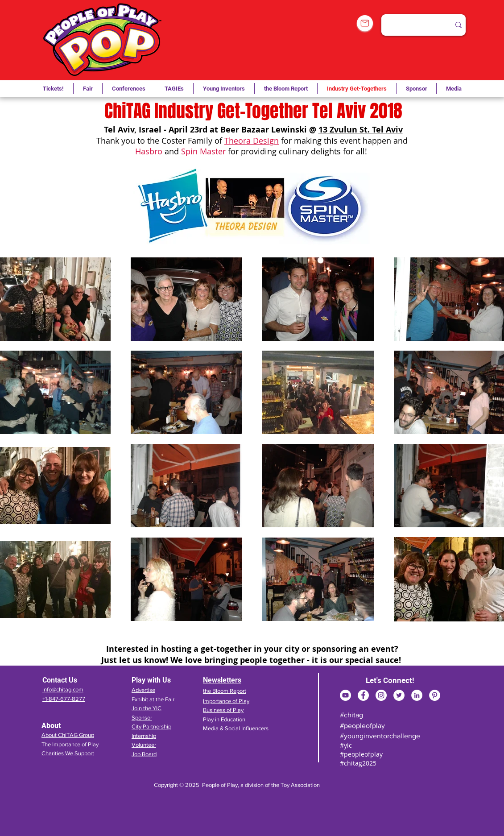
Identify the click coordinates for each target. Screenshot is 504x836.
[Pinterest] (435, 695)
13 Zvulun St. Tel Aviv (361, 130)
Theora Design (252, 141)
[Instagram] (381, 695)
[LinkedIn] (417, 695)
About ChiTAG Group (68, 735)
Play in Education (224, 719)
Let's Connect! (390, 680)
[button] (174, 89)
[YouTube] (345, 695)
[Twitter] (399, 695)
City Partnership (151, 726)
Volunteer (144, 745)
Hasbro (149, 151)
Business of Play (223, 710)
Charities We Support (68, 753)
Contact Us (60, 680)
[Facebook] (363, 695)
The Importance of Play (70, 744)
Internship (144, 736)
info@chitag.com (63, 689)
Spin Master (203, 151)
